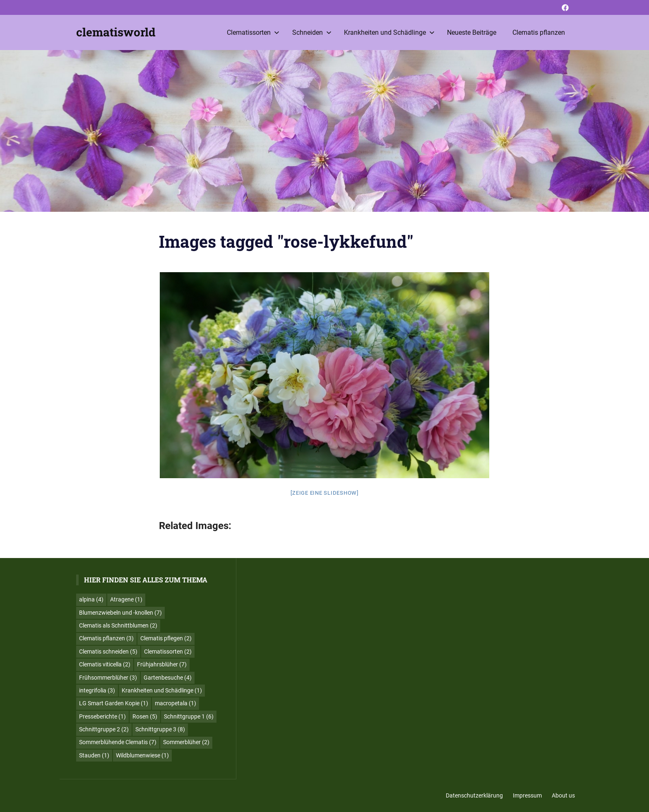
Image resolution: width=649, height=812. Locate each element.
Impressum (527, 795)
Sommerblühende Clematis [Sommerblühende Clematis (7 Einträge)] (118, 742)
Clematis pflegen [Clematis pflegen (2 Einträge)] (166, 638)
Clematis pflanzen (539, 32)
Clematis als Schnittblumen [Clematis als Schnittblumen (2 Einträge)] (118, 625)
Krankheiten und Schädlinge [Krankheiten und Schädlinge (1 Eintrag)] (162, 690)
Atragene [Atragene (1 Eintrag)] (126, 599)
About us (563, 795)
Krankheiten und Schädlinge (389, 32)
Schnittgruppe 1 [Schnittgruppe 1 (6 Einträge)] (189, 716)
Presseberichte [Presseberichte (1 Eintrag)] (102, 716)
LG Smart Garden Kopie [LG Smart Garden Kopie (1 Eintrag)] (114, 703)
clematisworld (116, 32)
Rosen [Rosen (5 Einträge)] (145, 716)
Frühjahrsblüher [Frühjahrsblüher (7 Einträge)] (162, 664)
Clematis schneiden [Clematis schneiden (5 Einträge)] (108, 652)
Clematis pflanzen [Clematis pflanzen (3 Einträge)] (106, 638)
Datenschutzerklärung (474, 795)
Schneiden (312, 32)
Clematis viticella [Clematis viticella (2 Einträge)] (105, 664)
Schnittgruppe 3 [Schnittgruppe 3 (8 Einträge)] (160, 729)
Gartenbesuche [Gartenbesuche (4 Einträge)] (168, 678)
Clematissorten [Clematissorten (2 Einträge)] (168, 652)
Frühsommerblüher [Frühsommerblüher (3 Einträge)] (108, 678)
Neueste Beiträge (472, 32)
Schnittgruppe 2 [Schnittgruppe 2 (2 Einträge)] (104, 729)
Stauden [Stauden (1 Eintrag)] (94, 755)
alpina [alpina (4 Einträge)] (91, 599)
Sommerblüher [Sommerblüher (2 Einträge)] (186, 742)
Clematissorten (253, 32)
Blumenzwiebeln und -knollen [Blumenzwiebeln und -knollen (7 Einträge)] (120, 613)
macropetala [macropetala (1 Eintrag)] (175, 703)
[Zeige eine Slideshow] (324, 493)
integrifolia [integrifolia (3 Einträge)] (97, 690)
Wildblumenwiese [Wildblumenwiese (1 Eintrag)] (142, 755)
